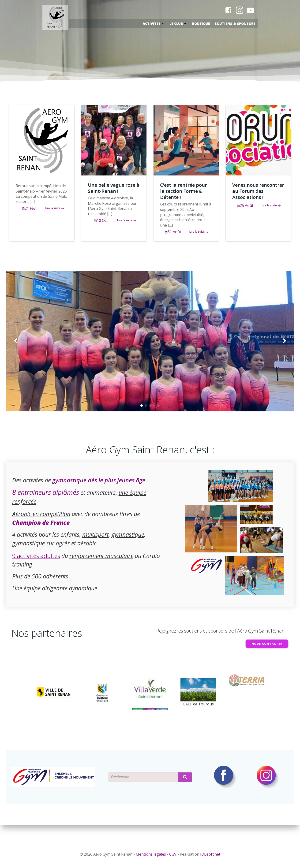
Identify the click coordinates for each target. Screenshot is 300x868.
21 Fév (29, 211)
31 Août (173, 234)
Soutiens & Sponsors (235, 24)
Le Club (179, 24)
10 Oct (101, 223)
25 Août (246, 208)
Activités (154, 24)
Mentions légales (151, 854)
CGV (173, 854)
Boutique (201, 24)
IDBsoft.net (210, 854)
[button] (142, 411)
